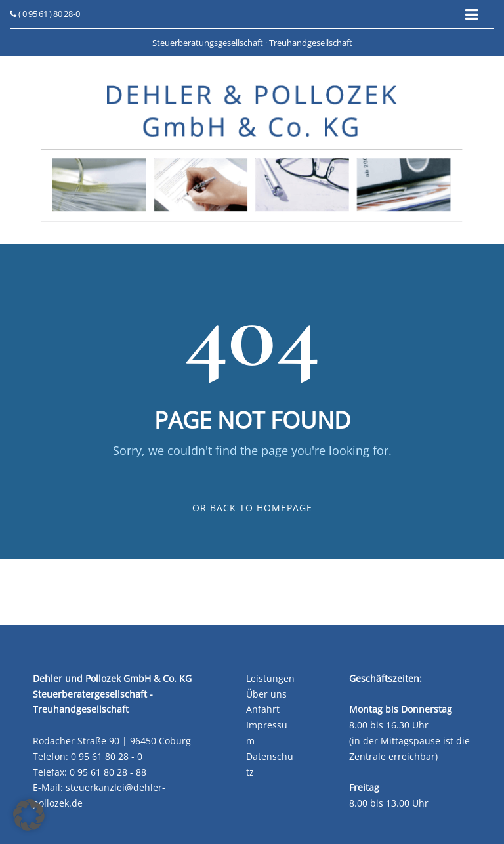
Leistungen (270, 678)
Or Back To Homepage (252, 508)
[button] (29, 815)
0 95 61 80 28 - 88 (108, 772)
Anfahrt (263, 709)
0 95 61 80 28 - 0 (107, 756)
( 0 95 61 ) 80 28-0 (45, 14)
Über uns (266, 694)
